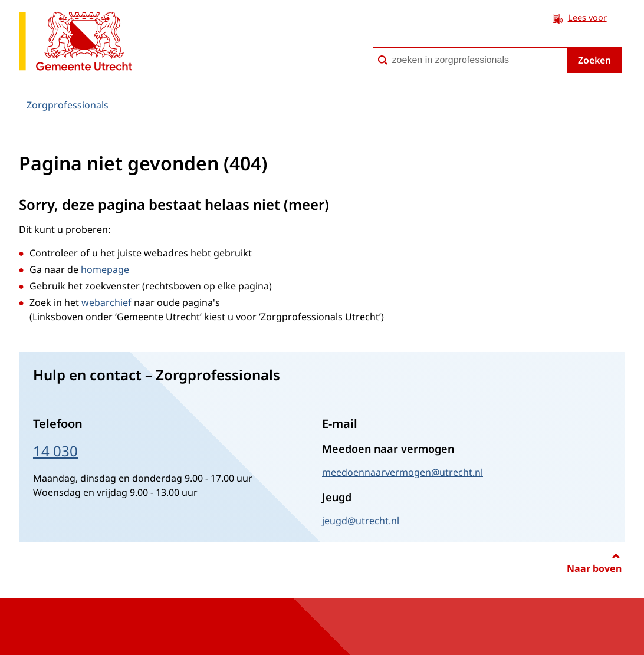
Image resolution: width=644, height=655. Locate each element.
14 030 (55, 451)
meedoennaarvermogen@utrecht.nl (402, 472)
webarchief (106, 302)
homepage (105, 269)
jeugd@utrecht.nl (361, 521)
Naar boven (594, 568)
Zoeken (594, 60)
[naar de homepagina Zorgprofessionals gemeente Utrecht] (75, 43)
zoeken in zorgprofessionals (372, 47)
